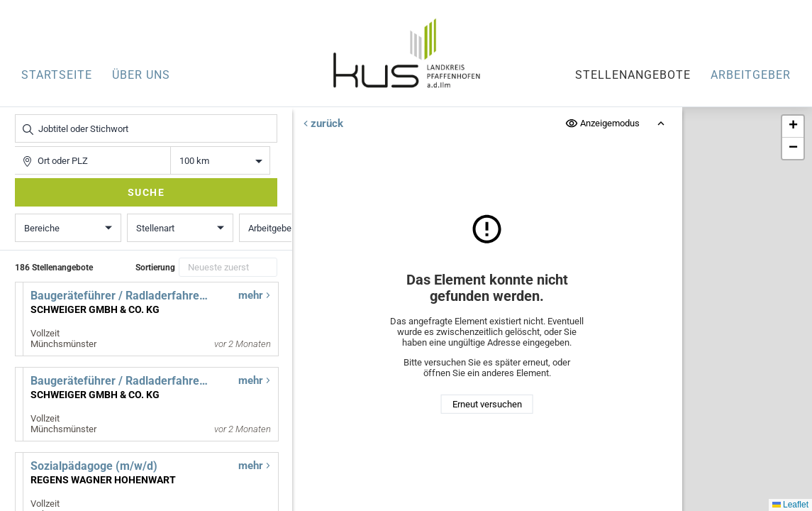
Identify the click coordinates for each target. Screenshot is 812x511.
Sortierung (155, 268)
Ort (22, 147)
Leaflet (790, 505)
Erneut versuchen (487, 404)
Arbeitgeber (751, 75)
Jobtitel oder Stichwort (22, 115)
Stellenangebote (633, 75)
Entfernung (220, 161)
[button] (793, 127)
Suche (146, 192)
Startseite (57, 75)
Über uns (141, 75)
